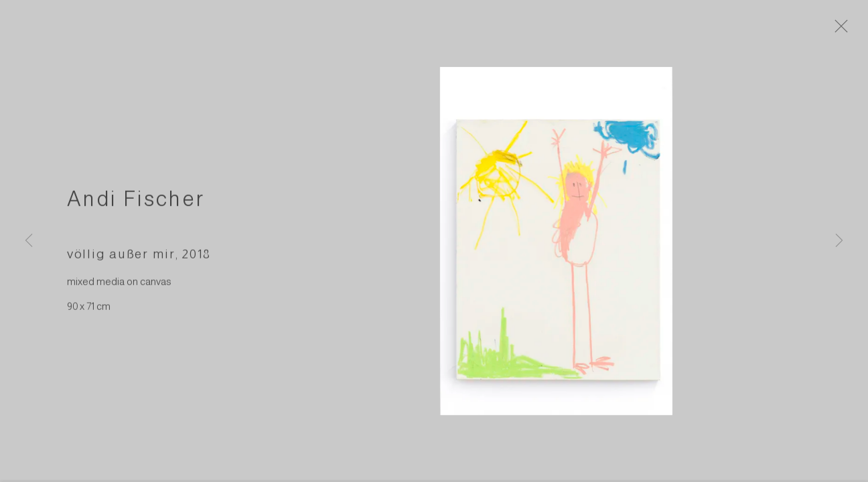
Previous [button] (29, 241)
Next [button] (839, 241)
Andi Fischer (136, 207)
